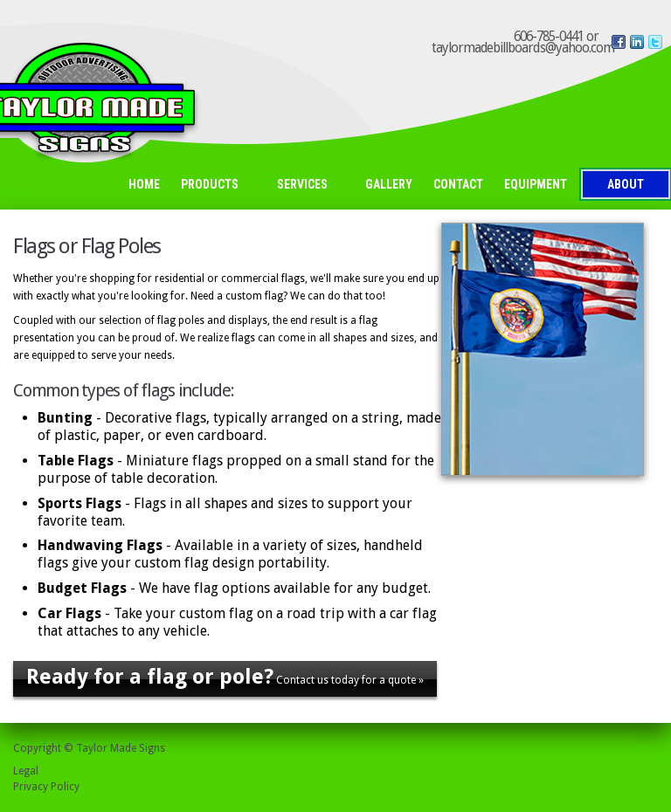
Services (307, 186)
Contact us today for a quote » (225, 677)
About (626, 184)
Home (144, 184)
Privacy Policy (46, 787)
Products (214, 186)
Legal (26, 771)
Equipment (536, 184)
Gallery (389, 184)
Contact (458, 184)
